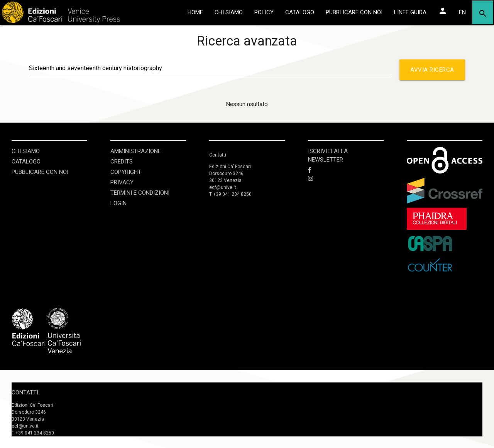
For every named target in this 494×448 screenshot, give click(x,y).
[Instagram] (346, 179)
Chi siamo (26, 151)
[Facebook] (346, 170)
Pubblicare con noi (40, 172)
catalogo (300, 12)
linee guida (410, 12)
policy (264, 12)
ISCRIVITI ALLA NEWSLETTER (328, 156)
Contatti (25, 392)
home (195, 12)
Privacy (122, 182)
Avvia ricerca (432, 73)
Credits (122, 162)
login (118, 203)
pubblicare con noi (354, 12)
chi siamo (229, 12)
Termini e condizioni (140, 193)
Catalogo (26, 162)
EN (462, 12)
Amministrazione (136, 151)
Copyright (126, 172)
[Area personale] (443, 11)
